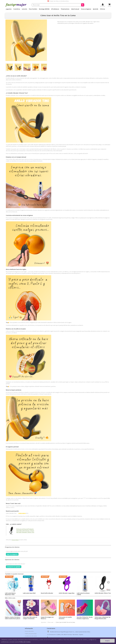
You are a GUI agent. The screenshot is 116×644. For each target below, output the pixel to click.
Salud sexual (75, 9)
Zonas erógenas (86, 9)
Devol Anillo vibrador (47, 593)
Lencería (24, 9)
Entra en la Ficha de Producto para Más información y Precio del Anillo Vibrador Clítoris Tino (21, 531)
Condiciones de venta (31, 636)
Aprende (96, 9)
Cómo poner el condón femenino (65, 618)
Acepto (107, 641)
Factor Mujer (15, 540)
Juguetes (9, 9)
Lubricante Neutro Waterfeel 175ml (10, 594)
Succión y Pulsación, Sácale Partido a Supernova (85, 618)
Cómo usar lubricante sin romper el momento (30, 618)
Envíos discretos (29, 631)
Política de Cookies (25, 642)
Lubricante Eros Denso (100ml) (83, 594)
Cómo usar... (51, 622)
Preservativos (65, 9)
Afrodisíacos (55, 9)
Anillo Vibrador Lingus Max (67, 593)
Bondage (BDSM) (44, 9)
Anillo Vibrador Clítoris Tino (103, 593)
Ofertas (102, 9)
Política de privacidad (31, 634)
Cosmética (17, 9)
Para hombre (33, 9)
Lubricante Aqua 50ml (29, 593)
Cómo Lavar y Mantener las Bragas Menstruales (102, 618)
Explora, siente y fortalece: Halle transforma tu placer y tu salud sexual (13, 619)
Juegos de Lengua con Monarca (47, 618)
